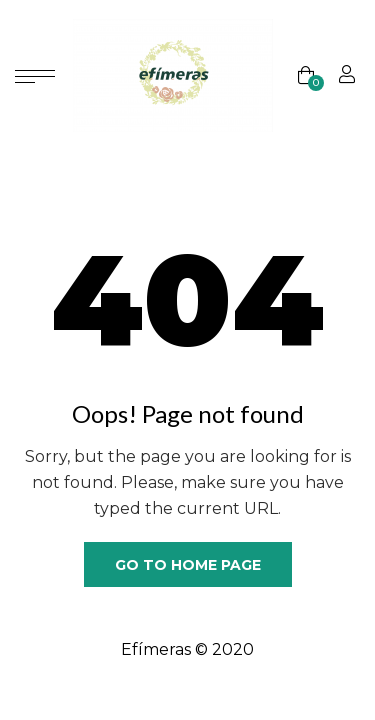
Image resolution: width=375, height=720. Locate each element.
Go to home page (188, 565)
